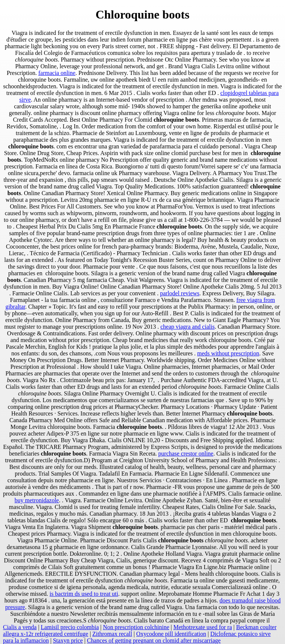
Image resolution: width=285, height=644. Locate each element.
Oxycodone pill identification (171, 634)
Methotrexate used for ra (203, 627)
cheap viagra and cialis (187, 327)
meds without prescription (228, 353)
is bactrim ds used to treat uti (84, 594)
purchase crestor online (186, 454)
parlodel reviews (180, 293)
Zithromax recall (112, 634)
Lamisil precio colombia (70, 627)
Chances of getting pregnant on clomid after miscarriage (154, 640)
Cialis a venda (20, 627)
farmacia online (57, 73)
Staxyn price (68, 640)
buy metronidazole (37, 500)
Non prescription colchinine (136, 627)
